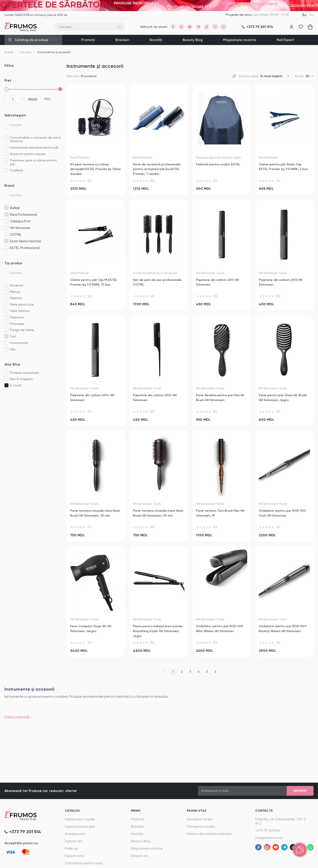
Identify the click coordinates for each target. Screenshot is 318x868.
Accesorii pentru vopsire (28, 154)
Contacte (264, 811)
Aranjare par (75, 834)
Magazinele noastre (240, 40)
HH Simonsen (6, 228)
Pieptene (17, 317)
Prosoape (17, 324)
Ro (304, 15)
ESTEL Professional (6, 248)
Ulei (13, 349)
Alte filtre (12, 364)
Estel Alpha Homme (6, 241)
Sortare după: (249, 76)
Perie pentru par (22, 304)
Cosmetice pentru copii (84, 863)
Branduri (122, 40)
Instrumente (19, 343)
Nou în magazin (21, 379)
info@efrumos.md (269, 838)
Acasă (9, 52)
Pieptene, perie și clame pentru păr (33, 162)
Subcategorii (15, 115)
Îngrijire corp (75, 856)
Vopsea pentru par (80, 827)
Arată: (299, 76)
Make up (71, 848)
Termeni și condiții (201, 827)
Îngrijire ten (74, 841)
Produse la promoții (25, 373)
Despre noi (140, 856)
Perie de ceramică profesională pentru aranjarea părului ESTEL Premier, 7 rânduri (157, 169)
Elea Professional (6, 215)
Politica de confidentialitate (209, 834)
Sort (13, 336)
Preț (8, 80)
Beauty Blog (193, 40)
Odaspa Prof (6, 221)
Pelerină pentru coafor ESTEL (218, 164)
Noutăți (156, 40)
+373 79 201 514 (268, 831)
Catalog (25, 52)
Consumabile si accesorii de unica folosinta (35, 139)
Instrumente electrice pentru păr (34, 147)
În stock (16, 385)
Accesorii (17, 285)
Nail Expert (286, 40)
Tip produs (13, 263)
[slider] (6, 89)
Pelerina (16, 298)
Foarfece (17, 170)
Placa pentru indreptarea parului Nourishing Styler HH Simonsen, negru (158, 631)
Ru (312, 15)
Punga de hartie (22, 330)
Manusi (15, 292)
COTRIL (6, 234)
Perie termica (20, 311)
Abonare (300, 791)
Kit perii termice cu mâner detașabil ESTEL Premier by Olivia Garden (95, 169)
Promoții (88, 40)
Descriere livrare (200, 819)
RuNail (6, 208)
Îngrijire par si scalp (80, 819)
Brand (9, 186)
